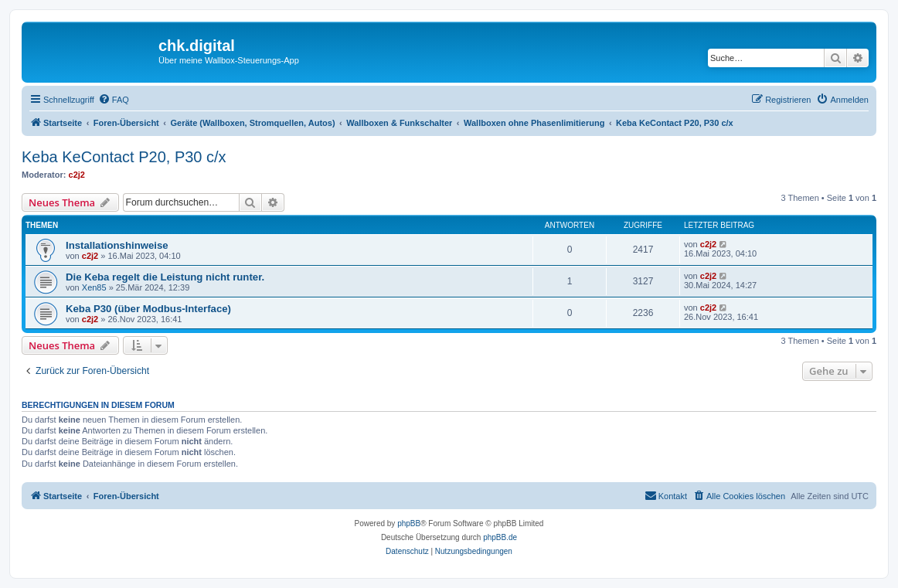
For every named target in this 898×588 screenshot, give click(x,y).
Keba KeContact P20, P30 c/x (124, 157)
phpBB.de (500, 537)
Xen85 (94, 287)
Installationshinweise (117, 245)
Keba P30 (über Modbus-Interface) (148, 309)
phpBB (409, 523)
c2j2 (77, 175)
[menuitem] (114, 100)
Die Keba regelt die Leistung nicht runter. (165, 277)
